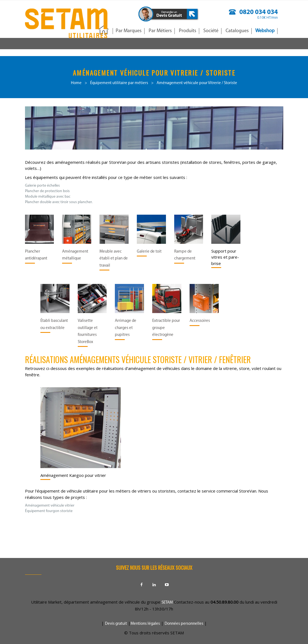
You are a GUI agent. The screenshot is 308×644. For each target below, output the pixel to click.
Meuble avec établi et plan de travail (114, 259)
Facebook (141, 585)
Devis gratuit (116, 624)
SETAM (167, 603)
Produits (188, 31)
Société (211, 31)
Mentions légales (145, 624)
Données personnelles (184, 624)
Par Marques (129, 31)
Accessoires (200, 321)
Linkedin (154, 585)
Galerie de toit (149, 252)
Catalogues (237, 31)
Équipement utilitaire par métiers (119, 83)
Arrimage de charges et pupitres (126, 328)
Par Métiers (160, 31)
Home (76, 83)
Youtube (167, 585)
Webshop (265, 31)
